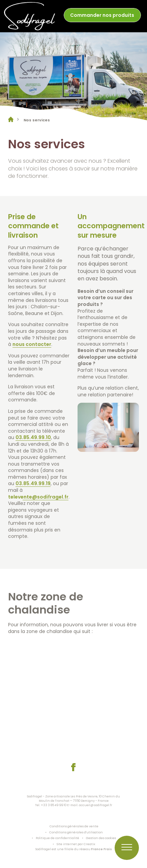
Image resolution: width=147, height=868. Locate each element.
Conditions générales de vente (74, 826)
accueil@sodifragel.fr (96, 805)
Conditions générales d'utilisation (76, 832)
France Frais (101, 849)
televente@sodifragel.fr (38, 497)
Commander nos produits (102, 15)
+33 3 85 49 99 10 (54, 805)
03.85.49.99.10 (33, 438)
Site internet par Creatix (76, 844)
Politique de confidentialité (57, 838)
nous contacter (32, 345)
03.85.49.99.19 (33, 484)
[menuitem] (102, 16)
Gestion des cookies (101, 838)
